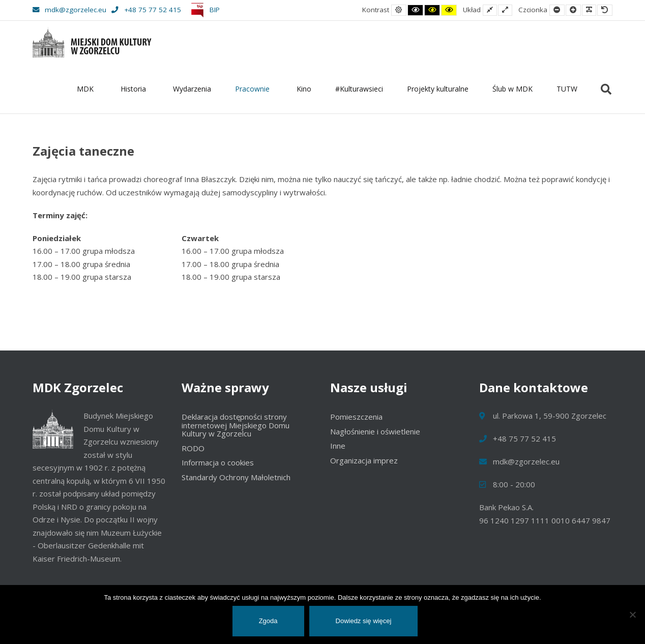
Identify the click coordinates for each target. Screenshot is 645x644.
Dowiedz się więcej (364, 621)
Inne (338, 446)
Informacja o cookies (218, 462)
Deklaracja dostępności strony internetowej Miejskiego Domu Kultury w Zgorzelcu (236, 425)
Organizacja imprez (364, 460)
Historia (135, 89)
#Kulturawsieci (359, 89)
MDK (87, 89)
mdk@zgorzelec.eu (69, 10)
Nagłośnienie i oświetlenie (375, 431)
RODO (193, 448)
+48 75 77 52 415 (146, 10)
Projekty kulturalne (438, 89)
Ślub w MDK (512, 89)
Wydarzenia (192, 89)
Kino (304, 89)
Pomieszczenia (356, 417)
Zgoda (268, 621)
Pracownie (254, 89)
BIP (203, 10)
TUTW (567, 89)
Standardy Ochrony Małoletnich (236, 477)
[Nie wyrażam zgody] (632, 614)
